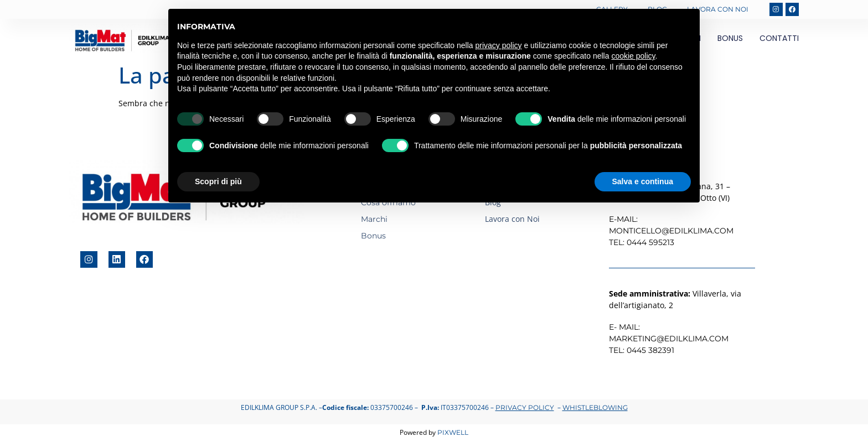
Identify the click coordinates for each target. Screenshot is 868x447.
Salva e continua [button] (643, 181)
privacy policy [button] (499, 45)
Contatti (779, 36)
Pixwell (453, 430)
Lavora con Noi (717, 8)
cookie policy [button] (633, 56)
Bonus (730, 36)
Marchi (374, 217)
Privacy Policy (525, 405)
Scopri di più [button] (218, 181)
